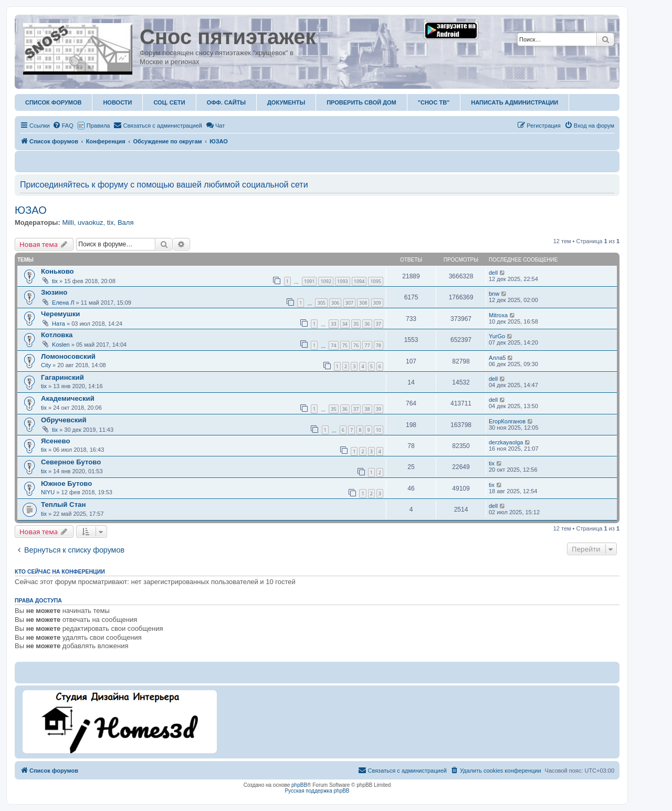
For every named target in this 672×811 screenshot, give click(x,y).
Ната (59, 324)
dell (493, 273)
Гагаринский (62, 377)
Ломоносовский (68, 356)
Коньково (57, 271)
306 (335, 303)
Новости (117, 102)
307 (349, 303)
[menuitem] (63, 126)
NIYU (48, 492)
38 (367, 409)
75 (345, 345)
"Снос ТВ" (434, 102)
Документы (286, 102)
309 (377, 303)
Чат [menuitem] (215, 126)
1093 (343, 281)
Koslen (61, 345)
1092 (326, 281)
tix (111, 222)
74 (333, 345)
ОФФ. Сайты (226, 102)
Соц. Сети (169, 102)
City (46, 365)
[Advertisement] (416, 721)
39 (379, 409)
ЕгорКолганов (507, 421)
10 (379, 430)
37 (379, 324)
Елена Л (63, 303)
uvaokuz (90, 222)
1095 (376, 281)
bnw (494, 294)
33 (333, 324)
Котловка (57, 335)
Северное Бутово (71, 462)
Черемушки (60, 314)
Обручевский (64, 420)
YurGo (497, 336)
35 (356, 324)
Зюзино (54, 292)
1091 (309, 281)
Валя (126, 222)
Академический (68, 398)
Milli (68, 222)
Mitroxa (498, 315)
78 (379, 345)
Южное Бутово (66, 484)
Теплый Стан (63, 505)
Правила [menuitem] (98, 126)
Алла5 (497, 358)
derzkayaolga (506, 442)
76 (356, 345)
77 (367, 345)
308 (363, 303)
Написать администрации (514, 102)
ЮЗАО (31, 210)
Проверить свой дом (361, 102)
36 (367, 324)
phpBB (299, 785)
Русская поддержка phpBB (317, 791)
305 (321, 303)
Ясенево (55, 441)
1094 (359, 281)
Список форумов (53, 102)
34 (345, 324)
